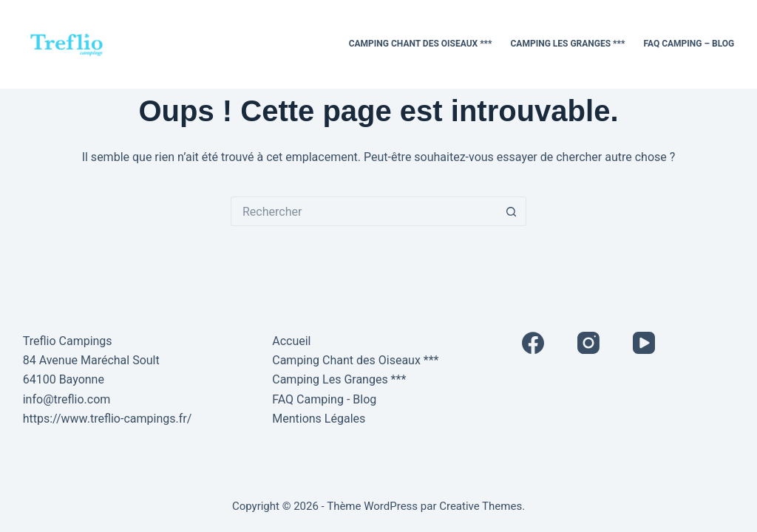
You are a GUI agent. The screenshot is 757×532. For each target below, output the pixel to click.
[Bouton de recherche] (512, 211)
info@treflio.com (67, 399)
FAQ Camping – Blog (689, 44)
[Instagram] (588, 343)
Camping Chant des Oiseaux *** (421, 44)
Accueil (291, 341)
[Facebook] (533, 343)
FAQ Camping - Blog (324, 399)
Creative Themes (481, 506)
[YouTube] (644, 343)
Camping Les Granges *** (568, 44)
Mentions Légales (319, 419)
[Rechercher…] (364, 211)
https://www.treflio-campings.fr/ (108, 419)
